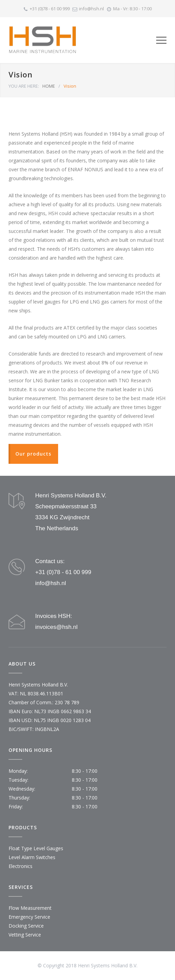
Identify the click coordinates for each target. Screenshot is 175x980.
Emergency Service (29, 917)
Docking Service (26, 926)
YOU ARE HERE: (24, 86)
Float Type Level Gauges (36, 848)
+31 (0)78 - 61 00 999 (50, 9)
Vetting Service (25, 935)
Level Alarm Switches (32, 857)
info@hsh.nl (91, 9)
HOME (49, 86)
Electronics (21, 866)
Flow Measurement (30, 908)
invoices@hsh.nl (56, 627)
